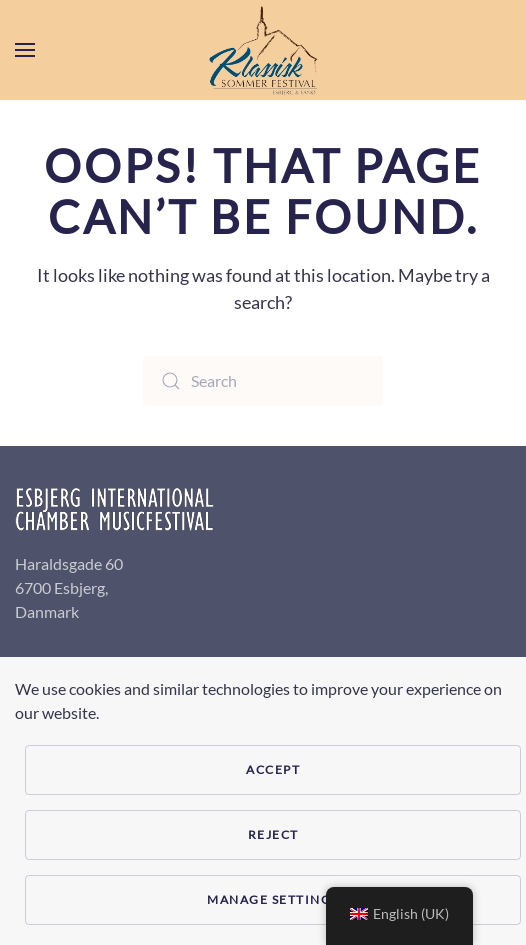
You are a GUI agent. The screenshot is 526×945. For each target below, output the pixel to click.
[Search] (263, 381)
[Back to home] (263, 50)
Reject (273, 834)
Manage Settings (273, 899)
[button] (25, 50)
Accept (273, 769)
